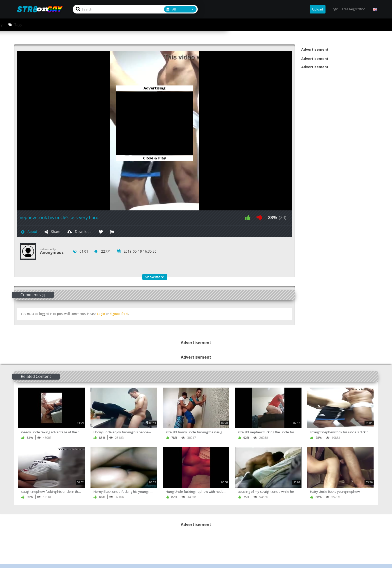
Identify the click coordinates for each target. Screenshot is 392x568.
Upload (318, 9)
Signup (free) (119, 314)
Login (101, 314)
